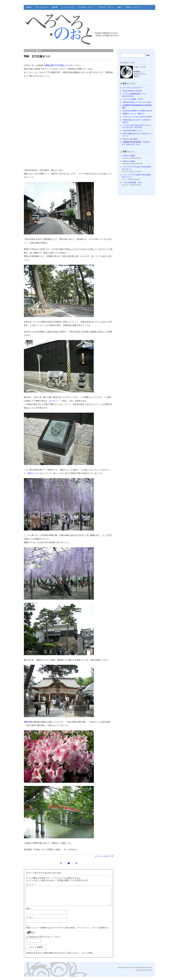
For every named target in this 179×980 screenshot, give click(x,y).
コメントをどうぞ (105, 856)
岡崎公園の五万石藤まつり (57, 65)
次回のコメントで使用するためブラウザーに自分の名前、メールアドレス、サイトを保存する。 (68, 931)
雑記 (119, 7)
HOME (29, 7)
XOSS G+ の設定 (129, 156)
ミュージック (68, 7)
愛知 (40, 51)
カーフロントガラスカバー (133, 88)
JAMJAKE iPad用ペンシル (132, 131)
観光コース (33, 473)
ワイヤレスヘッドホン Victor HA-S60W (137, 117)
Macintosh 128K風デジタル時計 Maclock (137, 111)
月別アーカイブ (132, 7)
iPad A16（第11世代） (131, 139)
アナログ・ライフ (105, 7)
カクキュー (54, 401)
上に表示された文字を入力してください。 (44, 940)
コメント (31, 884)
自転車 (55, 7)
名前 (29, 912)
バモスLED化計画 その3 (132, 182)
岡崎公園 (28, 722)
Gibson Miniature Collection (132, 91)
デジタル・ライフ (86, 7)
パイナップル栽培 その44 (133, 99)
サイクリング (42, 7)
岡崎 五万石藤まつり (37, 56)
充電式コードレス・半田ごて (134, 114)
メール (30, 920)
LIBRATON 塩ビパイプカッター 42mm (137, 102)
